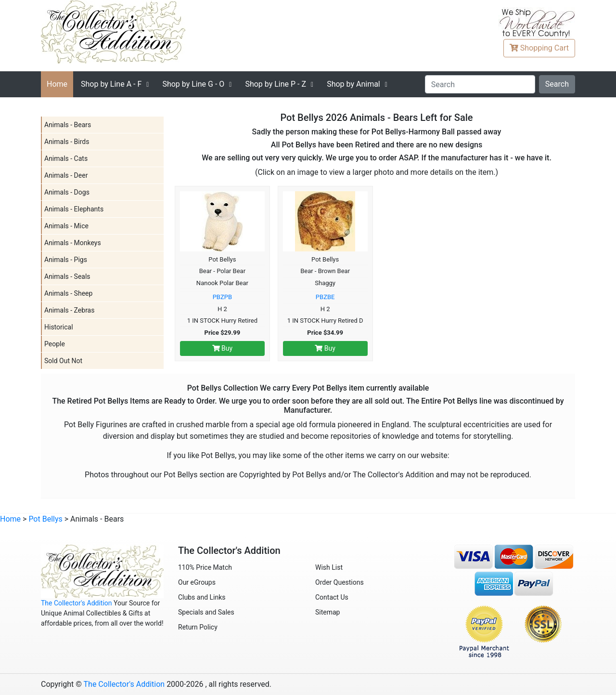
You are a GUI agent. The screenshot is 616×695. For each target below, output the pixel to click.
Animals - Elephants (74, 209)
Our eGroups (197, 582)
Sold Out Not (63, 361)
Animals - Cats (66, 158)
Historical (59, 327)
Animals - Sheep (68, 293)
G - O (193, 84)
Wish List (329, 567)
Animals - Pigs (66, 260)
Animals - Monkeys (73, 243)
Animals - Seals (67, 276)
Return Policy (198, 627)
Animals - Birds (67, 142)
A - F (111, 84)
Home (57, 84)
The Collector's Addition (77, 603)
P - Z (276, 84)
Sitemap (327, 612)
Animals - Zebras (69, 310)
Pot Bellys (45, 519)
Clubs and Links (202, 597)
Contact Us (332, 597)
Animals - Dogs (67, 192)
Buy (223, 348)
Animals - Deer (66, 175)
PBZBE (325, 297)
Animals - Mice (66, 226)
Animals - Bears (68, 125)
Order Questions (340, 582)
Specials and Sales (206, 612)
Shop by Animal (353, 84)
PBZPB (222, 297)
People (55, 344)
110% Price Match (205, 567)
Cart (539, 48)
